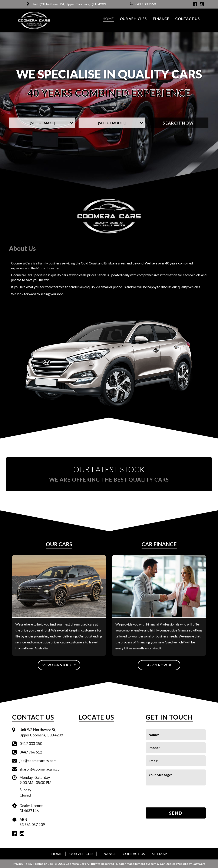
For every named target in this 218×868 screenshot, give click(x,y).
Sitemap (159, 854)
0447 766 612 (31, 752)
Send (176, 813)
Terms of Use (44, 864)
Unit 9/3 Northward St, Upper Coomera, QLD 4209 (66, 4)
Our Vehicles (133, 19)
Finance (161, 19)
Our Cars (59, 544)
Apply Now (159, 665)
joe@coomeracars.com (38, 761)
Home (108, 19)
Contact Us (187, 19)
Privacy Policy (23, 864)
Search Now (178, 123)
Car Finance (159, 544)
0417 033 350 (143, 4)
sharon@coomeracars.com (41, 769)
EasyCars (199, 864)
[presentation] (171, 797)
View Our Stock (59, 665)
